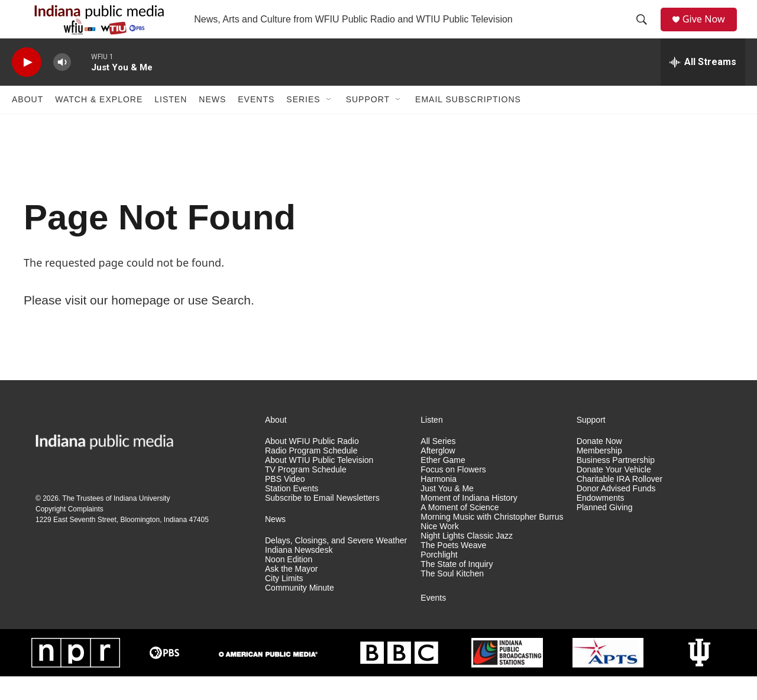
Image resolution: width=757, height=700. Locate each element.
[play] (27, 86)
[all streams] (703, 86)
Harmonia (439, 503)
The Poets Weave (453, 569)
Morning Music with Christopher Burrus (492, 541)
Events (256, 123)
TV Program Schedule (306, 493)
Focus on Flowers (453, 493)
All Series (438, 465)
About (28, 123)
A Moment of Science (460, 531)
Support (368, 123)
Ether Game (443, 484)
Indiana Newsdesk (299, 574)
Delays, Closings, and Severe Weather (336, 564)
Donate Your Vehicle (614, 493)
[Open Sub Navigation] (329, 123)
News (212, 123)
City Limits (284, 602)
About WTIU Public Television (319, 484)
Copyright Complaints (69, 533)
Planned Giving (605, 531)
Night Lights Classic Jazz (467, 560)
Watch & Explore (99, 123)
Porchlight (439, 579)
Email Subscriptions (468, 123)
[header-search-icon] (645, 31)
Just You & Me (447, 512)
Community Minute (300, 612)
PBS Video (285, 503)
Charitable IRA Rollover (620, 503)
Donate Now (599, 465)
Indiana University (142, 522)
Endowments (601, 522)
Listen (171, 123)
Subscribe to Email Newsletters (322, 522)
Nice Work (439, 550)
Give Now (710, 31)
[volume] (62, 86)
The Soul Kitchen (452, 597)
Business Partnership (616, 484)
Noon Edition (289, 583)
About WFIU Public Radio (312, 465)
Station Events (292, 512)
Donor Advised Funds (616, 512)
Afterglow (438, 474)
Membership (599, 474)
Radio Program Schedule (311, 474)
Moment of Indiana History (469, 522)
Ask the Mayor (291, 593)
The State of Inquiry (457, 588)
